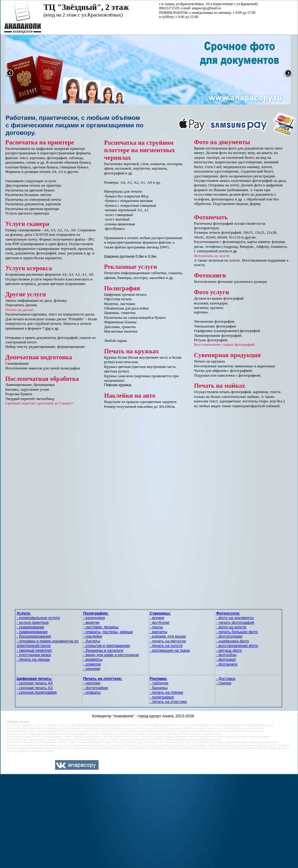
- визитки (91, 622)
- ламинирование (32, 632)
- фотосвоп (226, 659)
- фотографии (96, 688)
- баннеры (159, 688)
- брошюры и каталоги (103, 650)
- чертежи (92, 683)
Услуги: (24, 613)
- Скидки (224, 683)
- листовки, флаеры (101, 627)
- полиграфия (162, 697)
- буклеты (92, 641)
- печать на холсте (166, 646)
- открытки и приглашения (107, 646)
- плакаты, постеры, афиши (108, 632)
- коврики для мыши (168, 636)
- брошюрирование (34, 636)
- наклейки (93, 636)
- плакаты (92, 692)
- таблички (159, 683)
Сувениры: (160, 613)
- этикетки (92, 664)
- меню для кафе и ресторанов (111, 655)
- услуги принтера (33, 622)
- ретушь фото (229, 650)
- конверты (93, 659)
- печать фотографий (235, 622)
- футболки (160, 622)
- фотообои (226, 655)
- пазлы (156, 627)
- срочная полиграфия (37, 692)
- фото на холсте (231, 627)
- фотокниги (227, 664)
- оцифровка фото (233, 641)
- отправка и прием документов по (48, 641)
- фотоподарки (229, 636)
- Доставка (226, 678)
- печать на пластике (168, 702)
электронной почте (34, 646)
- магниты (159, 632)
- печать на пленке (167, 692)
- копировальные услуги (38, 618)
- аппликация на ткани (170, 650)
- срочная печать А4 (35, 683)
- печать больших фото (237, 632)
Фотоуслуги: (228, 613)
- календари (94, 618)
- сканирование (31, 627)
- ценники (92, 669)
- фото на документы (235, 618)
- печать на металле (168, 641)
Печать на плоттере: (103, 678)
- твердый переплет (35, 650)
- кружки (157, 618)
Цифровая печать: (35, 678)
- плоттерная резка (34, 655)
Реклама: (159, 678)
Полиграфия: (96, 613)
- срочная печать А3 (35, 688)
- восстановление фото (237, 646)
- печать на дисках (33, 659)
